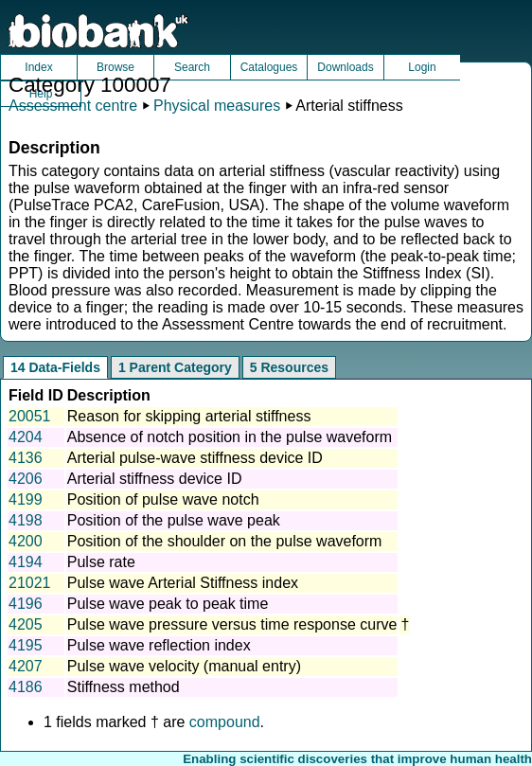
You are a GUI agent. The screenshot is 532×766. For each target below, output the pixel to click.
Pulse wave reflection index (159, 645)
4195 (26, 645)
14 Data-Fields (55, 367)
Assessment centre (73, 106)
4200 (26, 541)
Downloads (345, 67)
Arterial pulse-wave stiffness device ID (195, 458)
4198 (26, 520)
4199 (26, 499)
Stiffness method (124, 687)
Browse (115, 67)
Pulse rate (101, 562)
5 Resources (289, 367)
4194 (26, 562)
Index (38, 67)
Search (192, 67)
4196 (26, 604)
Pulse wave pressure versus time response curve (232, 624)
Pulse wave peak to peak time (168, 604)
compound (225, 722)
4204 (26, 437)
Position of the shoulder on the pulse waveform (225, 541)
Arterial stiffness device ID (155, 479)
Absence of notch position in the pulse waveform (230, 437)
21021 (30, 583)
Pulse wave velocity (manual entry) (184, 666)
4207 (26, 666)
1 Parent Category (175, 367)
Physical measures (217, 106)
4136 (26, 458)
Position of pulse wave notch (163, 499)
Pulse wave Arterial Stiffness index (183, 583)
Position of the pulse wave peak (174, 520)
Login (422, 67)
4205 (26, 624)
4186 (26, 687)
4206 (26, 479)
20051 (30, 416)
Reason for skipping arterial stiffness (189, 416)
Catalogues (269, 67)
